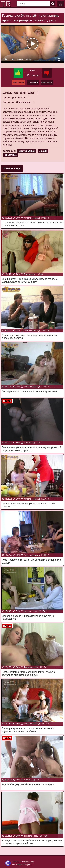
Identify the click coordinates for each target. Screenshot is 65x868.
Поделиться (47, 82)
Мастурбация (27, 151)
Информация (18, 82)
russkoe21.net (28, 862)
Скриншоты (33, 82)
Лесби (43, 151)
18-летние (11, 155)
